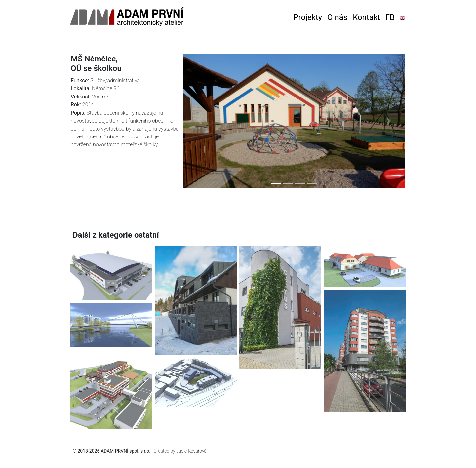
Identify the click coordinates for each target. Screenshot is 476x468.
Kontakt (366, 17)
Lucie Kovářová (191, 451)
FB (390, 17)
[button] (200, 121)
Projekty (308, 17)
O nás (337, 17)
